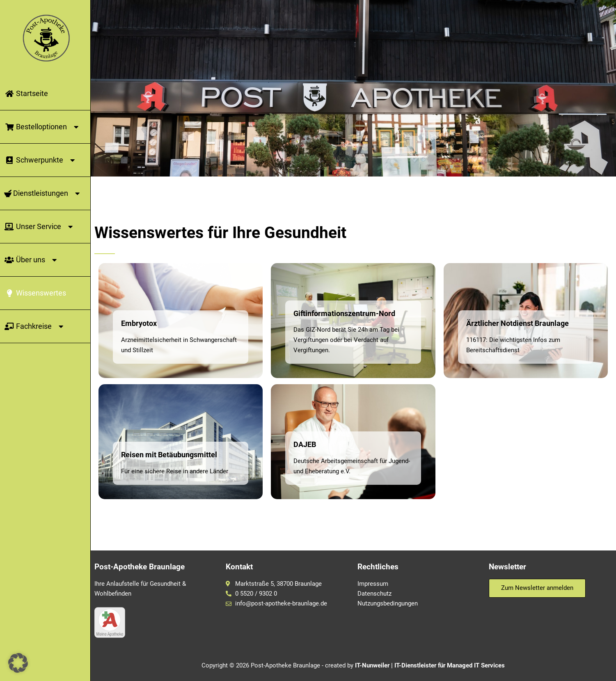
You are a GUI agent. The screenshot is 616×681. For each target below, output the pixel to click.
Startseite (26, 93)
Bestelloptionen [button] (43, 127)
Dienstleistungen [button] (43, 193)
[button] (18, 663)
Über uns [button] (32, 260)
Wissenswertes (35, 293)
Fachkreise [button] (35, 326)
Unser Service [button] (40, 227)
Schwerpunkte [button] (41, 160)
